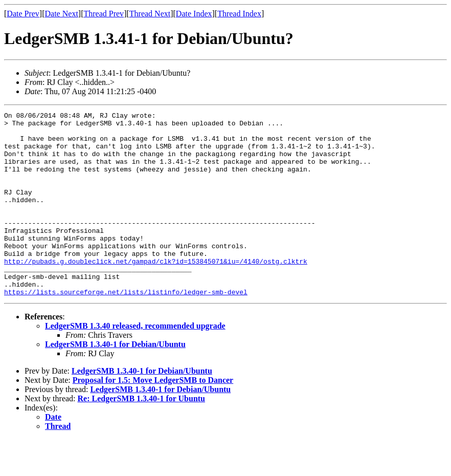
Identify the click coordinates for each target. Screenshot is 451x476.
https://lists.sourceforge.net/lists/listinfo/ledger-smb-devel (126, 329)
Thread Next (150, 14)
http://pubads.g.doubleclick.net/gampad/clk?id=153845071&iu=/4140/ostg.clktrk (156, 292)
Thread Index (239, 14)
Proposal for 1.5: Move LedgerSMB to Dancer (153, 417)
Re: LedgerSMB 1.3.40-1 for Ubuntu (141, 435)
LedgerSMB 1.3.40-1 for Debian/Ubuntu (115, 381)
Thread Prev (104, 14)
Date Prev (23, 14)
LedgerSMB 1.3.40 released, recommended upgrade (135, 363)
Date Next (62, 14)
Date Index (194, 14)
